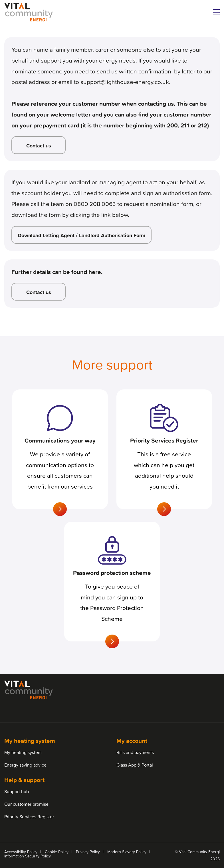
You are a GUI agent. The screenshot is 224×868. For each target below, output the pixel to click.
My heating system (23, 752)
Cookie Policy (57, 852)
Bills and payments (135, 752)
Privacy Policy (88, 852)
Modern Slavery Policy (127, 852)
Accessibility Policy (21, 852)
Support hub (17, 791)
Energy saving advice (25, 765)
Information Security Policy (28, 856)
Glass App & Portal (135, 765)
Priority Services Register (29, 817)
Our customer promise (26, 804)
